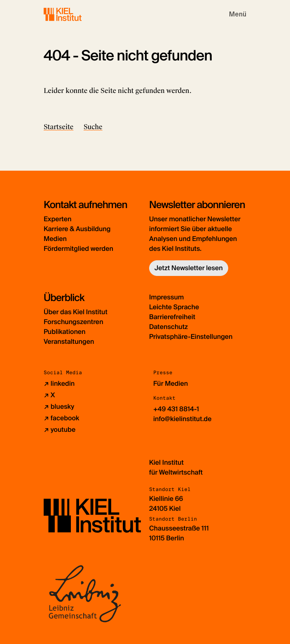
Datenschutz (168, 327)
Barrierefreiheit (172, 317)
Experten (57, 219)
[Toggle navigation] (238, 14)
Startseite (58, 127)
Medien (55, 239)
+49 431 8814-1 (176, 409)
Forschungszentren (74, 322)
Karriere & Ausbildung (77, 229)
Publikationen (64, 332)
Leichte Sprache (174, 307)
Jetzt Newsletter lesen (189, 268)
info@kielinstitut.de (182, 419)
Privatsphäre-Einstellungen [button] (191, 337)
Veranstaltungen (69, 342)
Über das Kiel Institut (76, 312)
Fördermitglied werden (78, 249)
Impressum (166, 297)
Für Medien (171, 383)
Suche (93, 127)
